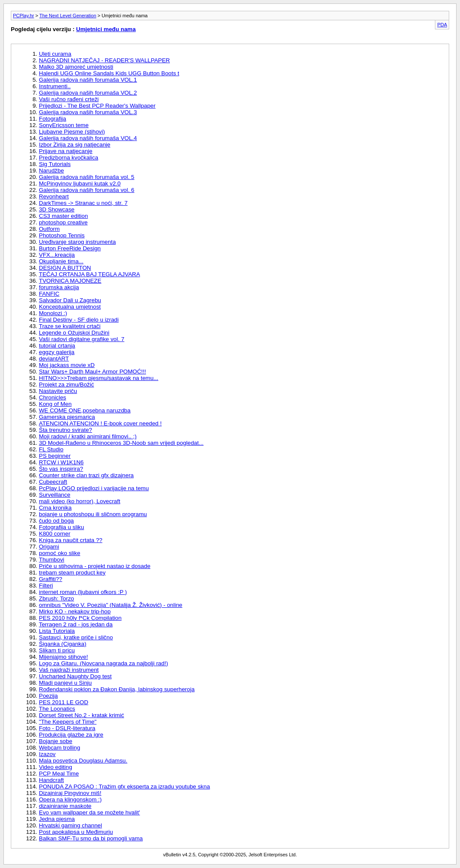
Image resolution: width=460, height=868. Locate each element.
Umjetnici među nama (106, 29)
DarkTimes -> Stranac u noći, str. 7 (83, 203)
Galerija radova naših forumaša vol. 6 (87, 190)
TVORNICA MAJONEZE (70, 281)
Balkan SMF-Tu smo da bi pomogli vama (91, 838)
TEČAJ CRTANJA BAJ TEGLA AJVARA (89, 274)
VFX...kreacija (57, 255)
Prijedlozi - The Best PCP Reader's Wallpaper (97, 106)
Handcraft (51, 780)
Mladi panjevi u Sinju (65, 683)
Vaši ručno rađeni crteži (69, 99)
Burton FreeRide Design (70, 248)
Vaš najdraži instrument (69, 670)
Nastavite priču (58, 391)
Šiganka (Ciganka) (63, 644)
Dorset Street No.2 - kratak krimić (81, 715)
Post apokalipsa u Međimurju (76, 832)
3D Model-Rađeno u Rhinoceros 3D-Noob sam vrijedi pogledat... (121, 443)
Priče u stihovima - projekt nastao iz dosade (95, 566)
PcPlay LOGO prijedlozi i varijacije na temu (94, 488)
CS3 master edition (63, 216)
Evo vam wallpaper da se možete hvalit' (89, 812)
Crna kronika (55, 508)
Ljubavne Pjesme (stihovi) (72, 132)
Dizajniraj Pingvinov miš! (70, 793)
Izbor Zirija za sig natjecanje (75, 145)
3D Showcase (57, 209)
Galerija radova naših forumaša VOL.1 (88, 80)
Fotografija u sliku (61, 527)
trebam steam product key (72, 573)
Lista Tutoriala (57, 631)
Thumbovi (52, 560)
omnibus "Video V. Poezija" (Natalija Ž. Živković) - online (111, 605)
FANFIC (49, 294)
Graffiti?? (51, 579)
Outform (49, 229)
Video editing (56, 767)
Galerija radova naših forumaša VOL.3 (88, 112)
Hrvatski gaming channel (70, 825)
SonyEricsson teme (64, 125)
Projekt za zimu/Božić (66, 385)
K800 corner (55, 534)
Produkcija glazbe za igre (71, 735)
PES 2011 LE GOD (64, 702)
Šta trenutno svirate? (65, 430)
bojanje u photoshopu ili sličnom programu (93, 514)
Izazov (47, 754)
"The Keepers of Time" (68, 722)
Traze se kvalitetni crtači (70, 326)
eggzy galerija (57, 352)
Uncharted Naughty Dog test (75, 676)
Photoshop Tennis (62, 235)
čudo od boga (56, 521)
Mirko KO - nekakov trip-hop (75, 611)
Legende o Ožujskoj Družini (74, 333)
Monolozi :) (53, 313)
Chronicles (53, 397)
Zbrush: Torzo (56, 598)
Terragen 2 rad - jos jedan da (76, 624)
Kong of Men (55, 404)
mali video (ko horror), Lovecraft (80, 501)
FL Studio (51, 449)
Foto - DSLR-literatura (67, 728)
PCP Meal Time (59, 774)
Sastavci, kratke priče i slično (76, 637)
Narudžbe (51, 171)
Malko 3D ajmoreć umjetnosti (76, 67)
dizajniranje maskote (65, 806)
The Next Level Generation (68, 16)
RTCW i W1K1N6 (61, 462)
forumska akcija (59, 287)
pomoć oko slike (60, 553)
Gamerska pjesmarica (67, 417)
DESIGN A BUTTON (65, 268)
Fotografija (53, 119)
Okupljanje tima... (61, 261)
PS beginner (55, 456)
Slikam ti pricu (57, 650)
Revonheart (54, 196)
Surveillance (55, 495)
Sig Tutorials (55, 164)
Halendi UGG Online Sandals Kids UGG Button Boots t (109, 73)
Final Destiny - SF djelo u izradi (79, 320)
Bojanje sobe (56, 741)
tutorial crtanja (57, 346)
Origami (49, 547)
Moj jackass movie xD (67, 365)
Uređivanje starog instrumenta (77, 242)
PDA (442, 25)
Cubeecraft (53, 482)
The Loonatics (57, 709)
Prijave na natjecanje (66, 151)
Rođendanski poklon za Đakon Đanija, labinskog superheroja (117, 689)
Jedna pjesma (57, 819)
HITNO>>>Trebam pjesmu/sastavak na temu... (99, 378)
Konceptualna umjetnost (70, 307)
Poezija (48, 696)
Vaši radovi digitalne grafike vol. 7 (82, 339)
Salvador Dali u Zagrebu (70, 300)
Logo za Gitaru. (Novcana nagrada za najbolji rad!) (104, 663)
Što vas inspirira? (61, 469)
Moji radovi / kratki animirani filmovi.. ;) (88, 436)
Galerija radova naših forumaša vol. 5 (87, 177)
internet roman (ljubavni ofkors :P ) (83, 592)
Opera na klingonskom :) (70, 799)
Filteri (46, 586)
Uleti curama (55, 54)
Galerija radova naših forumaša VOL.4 (88, 138)
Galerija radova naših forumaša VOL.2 (88, 93)
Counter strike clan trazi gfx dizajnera (86, 475)
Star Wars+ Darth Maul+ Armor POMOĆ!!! (93, 372)
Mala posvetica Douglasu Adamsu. (83, 761)
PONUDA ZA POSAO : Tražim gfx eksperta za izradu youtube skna (125, 787)
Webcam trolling (59, 748)
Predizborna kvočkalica (69, 158)
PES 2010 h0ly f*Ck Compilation (80, 618)
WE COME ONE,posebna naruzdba (85, 410)
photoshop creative (63, 222)
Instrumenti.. (55, 86)
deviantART (54, 359)
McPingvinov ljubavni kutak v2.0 (80, 183)
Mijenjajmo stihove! (63, 657)
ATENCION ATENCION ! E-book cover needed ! (100, 423)
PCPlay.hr (24, 16)
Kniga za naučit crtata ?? (71, 540)
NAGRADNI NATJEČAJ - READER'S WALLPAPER (104, 60)
